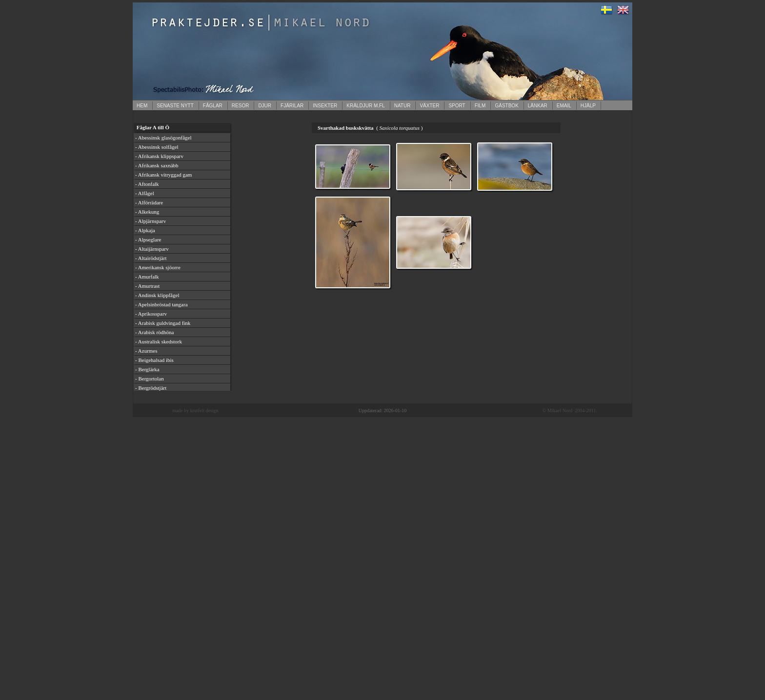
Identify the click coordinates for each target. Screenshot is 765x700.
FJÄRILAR (292, 106)
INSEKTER (325, 106)
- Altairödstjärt (151, 258)
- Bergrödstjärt (151, 388)
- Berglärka (147, 369)
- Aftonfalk (147, 184)
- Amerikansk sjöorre (158, 267)
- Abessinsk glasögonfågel (163, 138)
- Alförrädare (149, 202)
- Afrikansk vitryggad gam (163, 175)
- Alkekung (147, 212)
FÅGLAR (213, 106)
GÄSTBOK (506, 106)
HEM (142, 106)
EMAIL (564, 106)
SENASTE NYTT (175, 106)
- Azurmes (146, 351)
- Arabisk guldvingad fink (163, 323)
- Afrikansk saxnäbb (157, 165)
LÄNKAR (538, 106)
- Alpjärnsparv (151, 221)
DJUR (265, 106)
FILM (480, 106)
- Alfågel (145, 193)
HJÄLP (588, 106)
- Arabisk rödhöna (154, 332)
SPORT (457, 106)
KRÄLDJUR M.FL (365, 106)
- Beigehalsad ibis (154, 360)
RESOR (241, 106)
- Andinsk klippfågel (157, 295)
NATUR (403, 106)
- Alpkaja (145, 230)
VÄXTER (429, 106)
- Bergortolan (150, 379)
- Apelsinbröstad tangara (161, 304)
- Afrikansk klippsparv (159, 156)
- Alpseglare (148, 240)
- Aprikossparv (151, 314)
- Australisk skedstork (159, 341)
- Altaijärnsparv (152, 249)
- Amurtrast (147, 286)
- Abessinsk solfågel (157, 147)
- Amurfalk (147, 277)
